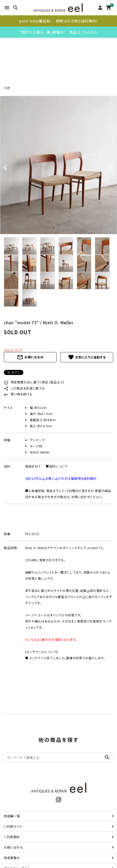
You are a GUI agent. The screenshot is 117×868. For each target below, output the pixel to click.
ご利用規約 (12, 837)
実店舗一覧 (12, 816)
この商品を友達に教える (24, 388)
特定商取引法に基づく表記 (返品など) (34, 382)
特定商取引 (12, 858)
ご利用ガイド (13, 826)
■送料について (57, 466)
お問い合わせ (30, 357)
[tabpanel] (58, 165)
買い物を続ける (18, 394)
